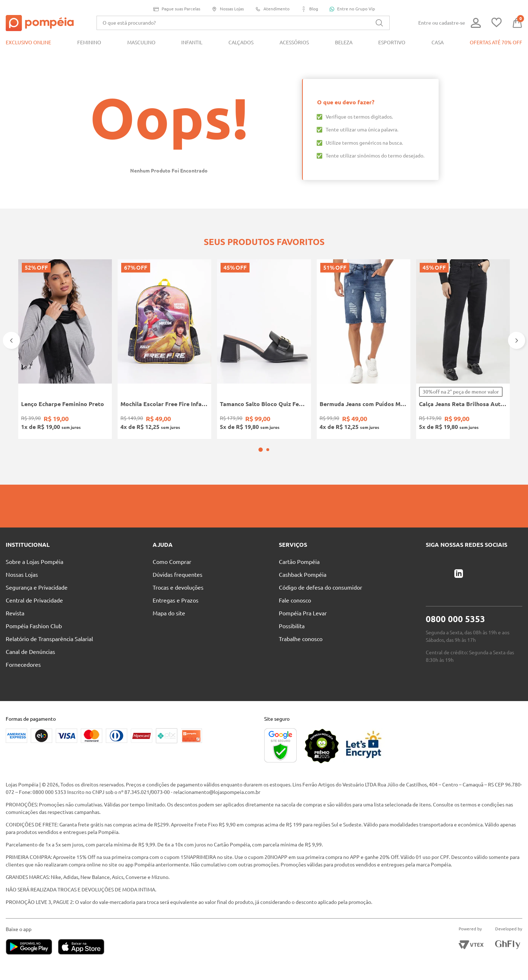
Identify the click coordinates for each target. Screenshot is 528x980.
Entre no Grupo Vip (352, 9)
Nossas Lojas (228, 9)
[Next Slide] (517, 340)
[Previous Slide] (11, 340)
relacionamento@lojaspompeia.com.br (217, 792)
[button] (261, 450)
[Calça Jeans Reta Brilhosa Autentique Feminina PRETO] (463, 349)
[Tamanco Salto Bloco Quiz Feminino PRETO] (264, 349)
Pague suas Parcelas (177, 9)
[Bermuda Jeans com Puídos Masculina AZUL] (364, 349)
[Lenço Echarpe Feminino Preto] (65, 349)
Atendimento (272, 9)
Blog (310, 9)
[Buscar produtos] (379, 23)
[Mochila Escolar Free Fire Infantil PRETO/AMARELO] (164, 349)
